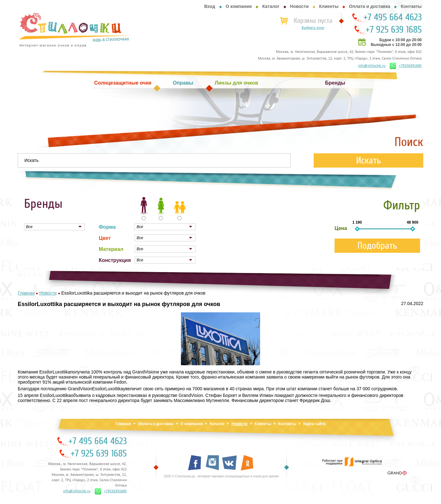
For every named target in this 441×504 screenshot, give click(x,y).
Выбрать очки (313, 28)
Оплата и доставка (370, 6)
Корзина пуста (313, 21)
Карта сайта (314, 424)
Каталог (271, 6)
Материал (111, 249)
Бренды (335, 83)
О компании (239, 6)
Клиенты (329, 6)
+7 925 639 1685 (394, 30)
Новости (299, 6)
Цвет (105, 238)
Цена (341, 228)
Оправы (183, 83)
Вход (210, 6)
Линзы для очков (236, 83)
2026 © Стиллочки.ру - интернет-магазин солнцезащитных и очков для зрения (221, 476)
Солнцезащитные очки (123, 83)
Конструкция (115, 260)
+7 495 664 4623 (393, 17)
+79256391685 (406, 66)
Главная (123, 424)
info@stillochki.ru (372, 66)
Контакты (411, 6)
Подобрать (377, 246)
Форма (107, 227)
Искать (369, 160)
